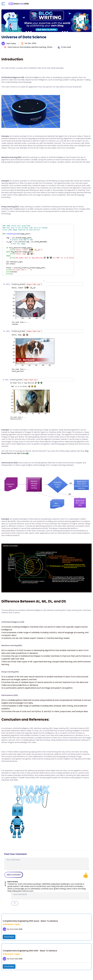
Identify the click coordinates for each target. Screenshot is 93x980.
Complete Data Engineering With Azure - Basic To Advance (31, 921)
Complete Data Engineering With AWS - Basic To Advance (30, 951)
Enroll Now (9, 937)
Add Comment (14, 875)
